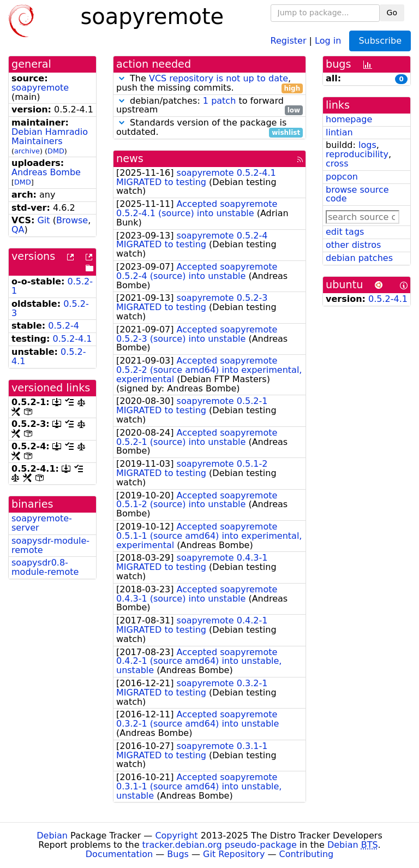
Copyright (176, 836)
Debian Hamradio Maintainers (50, 136)
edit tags (345, 232)
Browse (72, 220)
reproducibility (357, 154)
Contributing (307, 854)
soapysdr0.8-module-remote (45, 567)
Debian (52, 836)
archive (27, 151)
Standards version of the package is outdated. (209, 128)
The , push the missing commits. (209, 84)
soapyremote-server (42, 523)
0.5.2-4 (64, 326)
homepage (349, 119)
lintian (339, 132)
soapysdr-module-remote (50, 545)
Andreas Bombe (46, 172)
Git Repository (234, 854)
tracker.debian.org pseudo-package (220, 845)
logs (367, 145)
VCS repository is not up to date (219, 78)
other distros (353, 245)
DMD (56, 151)
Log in (328, 40)
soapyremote (40, 88)
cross (337, 164)
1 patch (219, 101)
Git (43, 220)
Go (392, 13)
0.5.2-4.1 (73, 339)
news (130, 159)
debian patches (359, 258)
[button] (122, 78)
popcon (342, 177)
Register (289, 40)
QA (18, 230)
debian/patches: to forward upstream (209, 106)
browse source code (357, 194)
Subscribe (380, 41)
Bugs (178, 854)
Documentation (119, 854)
